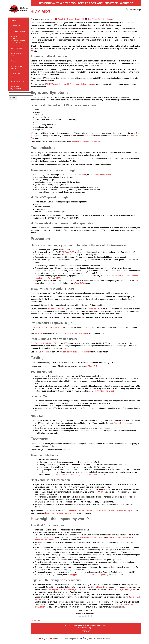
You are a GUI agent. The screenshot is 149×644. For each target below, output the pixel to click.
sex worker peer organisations (92, 537)
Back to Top (36, 620)
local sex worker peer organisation (74, 333)
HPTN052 (52, 309)
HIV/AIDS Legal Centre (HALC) (123, 589)
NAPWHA (99, 492)
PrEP (84, 175)
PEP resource (44, 352)
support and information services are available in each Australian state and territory (96, 510)
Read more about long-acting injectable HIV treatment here (80, 475)
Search (13, 98)
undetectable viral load (101, 175)
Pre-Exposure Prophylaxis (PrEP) (48, 327)
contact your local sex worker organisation (65, 589)
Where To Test (80, 283)
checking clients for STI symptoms (86, 142)
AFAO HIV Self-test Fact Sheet (101, 391)
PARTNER (62, 309)
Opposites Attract (95, 309)
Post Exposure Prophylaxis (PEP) (45, 343)
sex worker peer (99, 575)
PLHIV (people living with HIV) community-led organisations (71, 84)
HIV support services (76, 575)
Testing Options (120, 423)
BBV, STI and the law (100, 587)
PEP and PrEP (68, 252)
